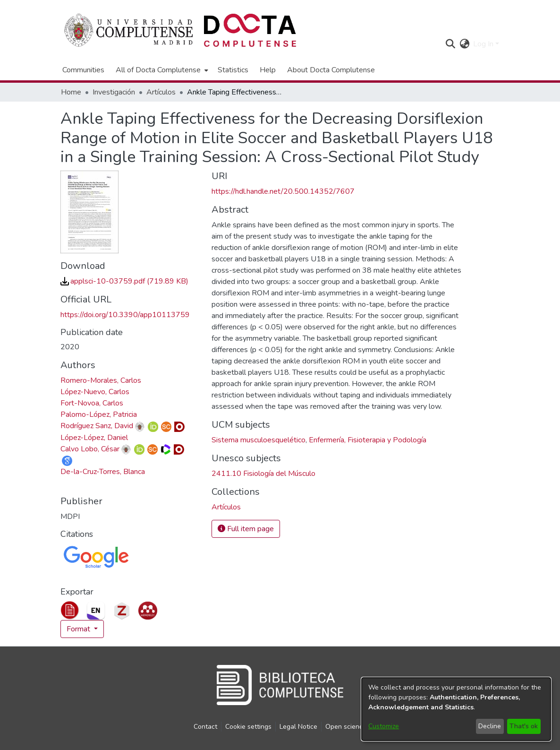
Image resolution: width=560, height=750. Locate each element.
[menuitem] (161, 70)
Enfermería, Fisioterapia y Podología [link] (368, 440)
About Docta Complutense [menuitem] (331, 70)
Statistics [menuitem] (233, 70)
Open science (346, 727)
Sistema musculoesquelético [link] (259, 440)
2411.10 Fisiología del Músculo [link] (263, 474)
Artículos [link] (161, 92)
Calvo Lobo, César (90, 449)
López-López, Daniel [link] (94, 438)
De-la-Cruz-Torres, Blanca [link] (103, 472)
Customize (384, 726)
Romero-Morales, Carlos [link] (101, 380)
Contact (205, 727)
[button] (450, 44)
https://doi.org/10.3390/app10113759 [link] (125, 315)
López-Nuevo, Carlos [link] (95, 392)
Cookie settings (248, 727)
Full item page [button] (246, 529)
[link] (124, 281)
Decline (490, 726)
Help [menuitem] (268, 70)
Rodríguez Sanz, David (97, 426)
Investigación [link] (114, 92)
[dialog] (456, 709)
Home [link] (71, 92)
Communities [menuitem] (83, 70)
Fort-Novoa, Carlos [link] (92, 403)
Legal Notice (298, 727)
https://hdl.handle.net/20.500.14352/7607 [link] (283, 191)
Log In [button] (484, 44)
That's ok (524, 726)
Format (79, 629)
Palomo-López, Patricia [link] (99, 414)
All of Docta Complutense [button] (158, 70)
